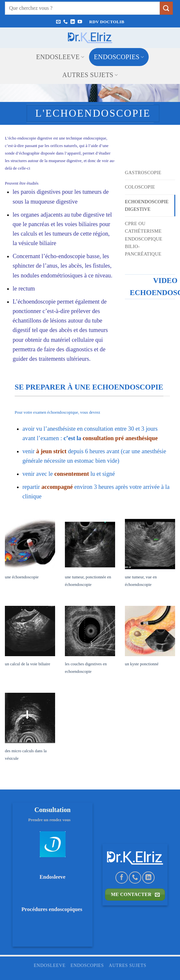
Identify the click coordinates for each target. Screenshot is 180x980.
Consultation (53, 810)
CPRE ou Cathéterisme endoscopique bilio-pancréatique (144, 239)
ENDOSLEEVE (60, 57)
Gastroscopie (143, 173)
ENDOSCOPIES (119, 57)
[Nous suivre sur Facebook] (122, 878)
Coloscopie (140, 187)
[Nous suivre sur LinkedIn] (73, 22)
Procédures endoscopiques (53, 909)
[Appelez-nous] (66, 22)
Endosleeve (52, 877)
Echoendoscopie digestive (147, 205)
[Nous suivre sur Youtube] (80, 22)
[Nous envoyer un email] (58, 22)
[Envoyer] (166, 8)
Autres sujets (90, 75)
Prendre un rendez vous (53, 820)
